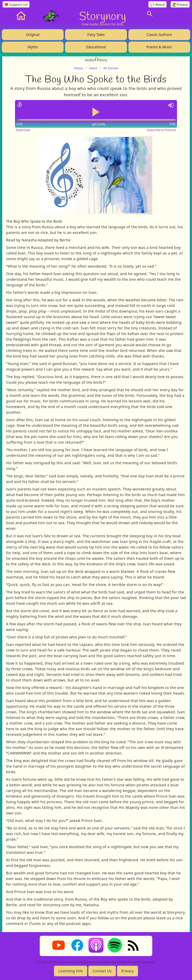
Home (78, 68)
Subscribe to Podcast (162, 130)
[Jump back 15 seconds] (19, 104)
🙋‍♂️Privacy (180, 4)
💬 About (157, 4)
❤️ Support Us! (16, 4)
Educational (96, 47)
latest (93, 68)
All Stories (111, 68)
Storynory (103, 16)
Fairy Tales (96, 35)
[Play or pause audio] (96, 112)
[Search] (150, 14)
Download (23, 130)
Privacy (128, 971)
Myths (33, 47)
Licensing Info (71, 971)
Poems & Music (159, 47)
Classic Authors (159, 35)
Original (33, 35)
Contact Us (102, 971)
